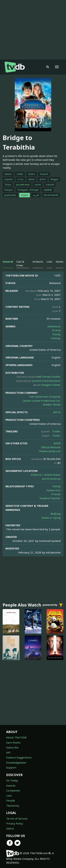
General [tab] (8, 262)
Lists (9, 796)
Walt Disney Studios (48, 377)
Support (11, 767)
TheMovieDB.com (49, 451)
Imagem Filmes (51, 385)
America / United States (46, 475)
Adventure (54, 326)
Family (56, 334)
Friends (56, 494)
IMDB (57, 443)
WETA (57, 412)
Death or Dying (51, 518)
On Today (12, 780)
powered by (53, 605)
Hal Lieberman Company (45, 397)
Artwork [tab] (38, 262)
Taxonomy (13, 806)
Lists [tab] (49, 262)
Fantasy (56, 338)
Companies (13, 790)
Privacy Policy (15, 823)
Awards (11, 786)
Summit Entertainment (46, 381)
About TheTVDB (16, 737)
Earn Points (13, 742)
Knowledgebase (16, 763)
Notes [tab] (60, 262)
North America (51, 479)
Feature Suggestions (19, 757)
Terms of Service (17, 819)
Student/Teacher (50, 498)
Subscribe (12, 747)
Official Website (51, 447)
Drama (56, 330)
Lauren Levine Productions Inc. (42, 401)
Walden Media (52, 404)
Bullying (56, 514)
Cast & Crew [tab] (20, 263)
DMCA (10, 829)
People (11, 800)
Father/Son (54, 490)
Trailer (56, 431)
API (8, 753)
